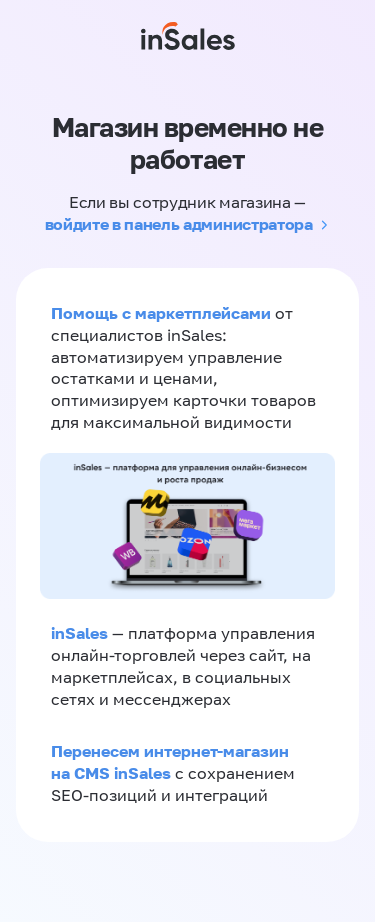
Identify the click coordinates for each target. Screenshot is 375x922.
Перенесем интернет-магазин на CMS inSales (170, 762)
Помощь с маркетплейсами (163, 313)
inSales (79, 633)
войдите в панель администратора (179, 224)
